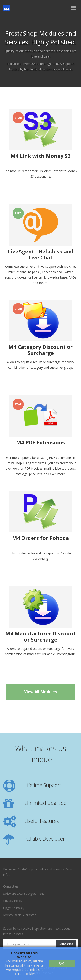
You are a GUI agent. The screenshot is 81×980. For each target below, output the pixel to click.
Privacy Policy (13, 901)
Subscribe (66, 944)
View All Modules (40, 692)
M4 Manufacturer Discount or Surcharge (40, 637)
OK (62, 963)
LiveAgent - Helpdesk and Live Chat (41, 255)
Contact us (11, 886)
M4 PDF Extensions (40, 443)
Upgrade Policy (14, 908)
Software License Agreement (24, 893)
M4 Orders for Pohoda (40, 538)
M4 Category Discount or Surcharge (40, 350)
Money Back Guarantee (20, 915)
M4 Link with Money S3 (41, 156)
